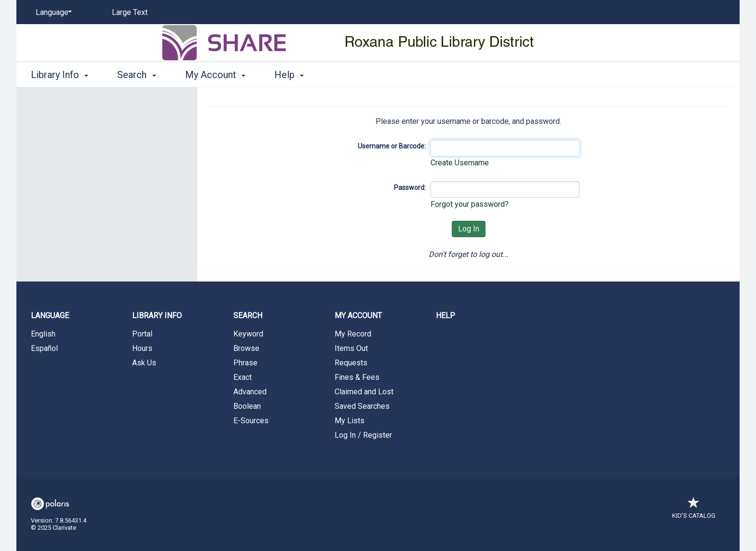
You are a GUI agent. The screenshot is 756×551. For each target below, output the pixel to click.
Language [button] (50, 316)
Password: (410, 188)
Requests (351, 363)
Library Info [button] (60, 75)
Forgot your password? (470, 204)
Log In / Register (363, 435)
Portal (142, 334)
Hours (142, 348)
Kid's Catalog (694, 511)
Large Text (130, 12)
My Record (353, 334)
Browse (246, 348)
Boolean (247, 406)
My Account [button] (215, 75)
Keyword (248, 334)
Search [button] (136, 75)
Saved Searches (362, 406)
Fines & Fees (357, 377)
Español (44, 348)
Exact (243, 377)
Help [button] (289, 75)
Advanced (250, 392)
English (43, 334)
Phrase (245, 363)
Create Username (460, 163)
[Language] (52, 13)
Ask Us (144, 363)
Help (445, 316)
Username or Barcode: (392, 146)
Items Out (351, 348)
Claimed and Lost (364, 392)
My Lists (350, 421)
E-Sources (251, 421)
